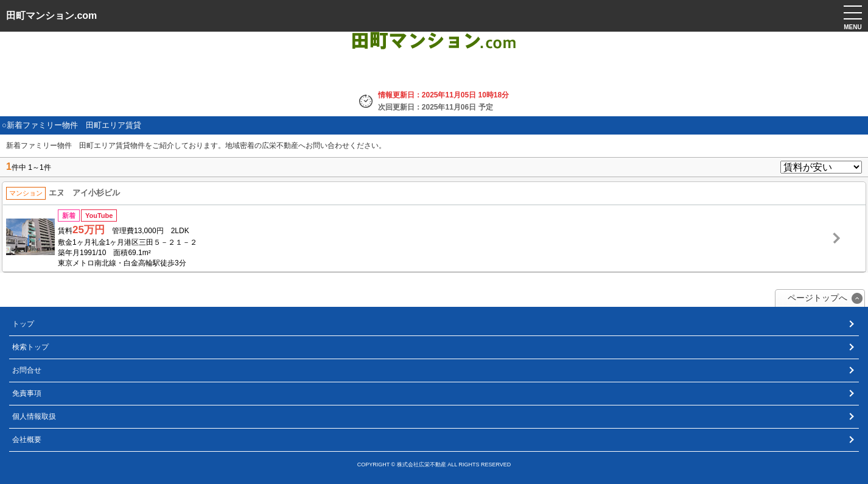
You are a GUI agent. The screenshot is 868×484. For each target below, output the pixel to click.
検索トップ (30, 347)
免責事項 (27, 393)
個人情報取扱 (34, 416)
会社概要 (27, 440)
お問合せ (27, 370)
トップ (23, 324)
